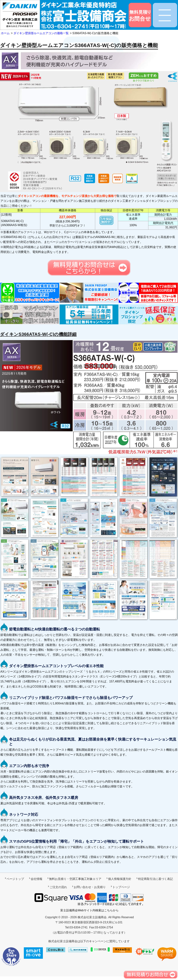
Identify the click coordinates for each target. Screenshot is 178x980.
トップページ (121, 887)
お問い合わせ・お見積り (90, 887)
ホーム (5, 33)
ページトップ (15, 879)
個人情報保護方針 (120, 879)
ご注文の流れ (58, 887)
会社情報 (37, 879)
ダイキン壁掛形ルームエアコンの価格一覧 (41, 33)
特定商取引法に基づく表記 (155, 879)
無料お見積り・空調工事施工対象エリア (75, 879)
